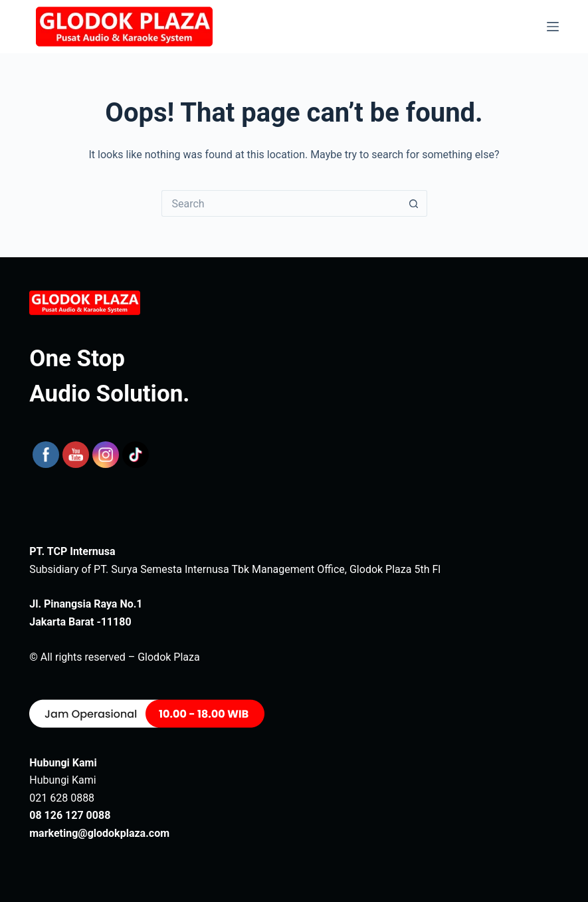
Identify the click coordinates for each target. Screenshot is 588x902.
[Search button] (414, 203)
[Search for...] (281, 203)
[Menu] (553, 27)
